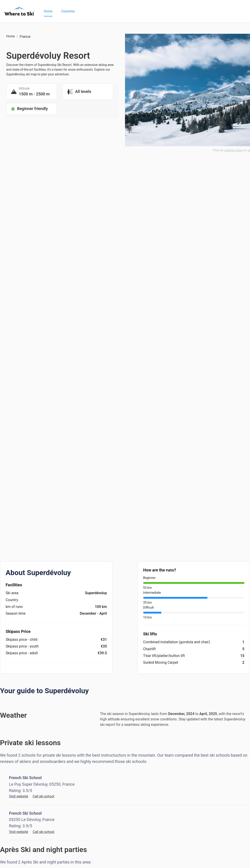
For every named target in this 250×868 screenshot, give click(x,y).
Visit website (19, 796)
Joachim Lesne (233, 150)
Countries (68, 11)
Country (12, 600)
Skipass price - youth (22, 646)
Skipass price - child (21, 640)
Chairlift (150, 649)
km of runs (14, 607)
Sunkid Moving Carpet (161, 662)
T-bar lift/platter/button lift (164, 656)
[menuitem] (48, 11)
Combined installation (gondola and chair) (177, 642)
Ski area (12, 593)
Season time (16, 613)
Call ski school (43, 796)
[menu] (142, 11)
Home (48, 11)
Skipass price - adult (22, 653)
